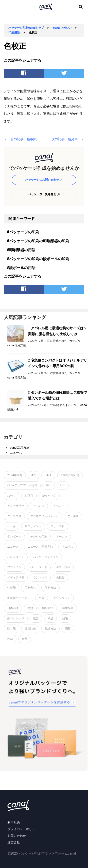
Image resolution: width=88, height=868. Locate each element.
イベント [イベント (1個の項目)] (59, 506)
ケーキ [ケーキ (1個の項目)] (11, 526)
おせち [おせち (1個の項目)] (11, 496)
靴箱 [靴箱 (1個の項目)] (10, 639)
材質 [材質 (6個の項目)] (30, 608)
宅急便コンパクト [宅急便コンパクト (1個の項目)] (19, 598)
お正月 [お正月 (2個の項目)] (29, 496)
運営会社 (14, 842)
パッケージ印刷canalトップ (26, 28)
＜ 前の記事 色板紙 (20, 139)
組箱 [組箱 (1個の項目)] (65, 618)
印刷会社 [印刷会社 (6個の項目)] (30, 588)
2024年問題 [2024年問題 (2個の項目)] (15, 475)
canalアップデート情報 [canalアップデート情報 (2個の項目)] (22, 485)
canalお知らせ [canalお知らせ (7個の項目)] (70, 475)
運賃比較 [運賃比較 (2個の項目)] (30, 629)
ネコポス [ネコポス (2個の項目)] (67, 547)
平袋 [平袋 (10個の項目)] (42, 598)
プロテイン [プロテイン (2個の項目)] (14, 567)
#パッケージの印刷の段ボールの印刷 (38, 259)
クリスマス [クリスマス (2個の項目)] (14, 516)
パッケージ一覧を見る (44, 194)
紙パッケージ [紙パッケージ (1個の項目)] (16, 618)
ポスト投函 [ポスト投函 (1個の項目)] (63, 567)
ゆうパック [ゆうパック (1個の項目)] (49, 496)
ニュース (16, 453)
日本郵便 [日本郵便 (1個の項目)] (13, 608)
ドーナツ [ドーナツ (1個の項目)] (62, 537)
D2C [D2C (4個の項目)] (49, 485)
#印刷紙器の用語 (21, 250)
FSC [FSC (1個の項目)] (63, 485)
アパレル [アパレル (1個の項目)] (39, 506)
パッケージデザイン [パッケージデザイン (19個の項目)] (46, 557)
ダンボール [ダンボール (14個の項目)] (14, 537)
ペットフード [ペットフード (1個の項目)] (39, 567)
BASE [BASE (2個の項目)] (48, 475)
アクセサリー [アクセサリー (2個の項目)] (16, 506)
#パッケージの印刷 (23, 232)
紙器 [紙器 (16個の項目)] (36, 618)
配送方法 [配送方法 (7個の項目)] (50, 629)
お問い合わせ (17, 836)
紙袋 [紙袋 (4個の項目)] (50, 618)
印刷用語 (14, 32)
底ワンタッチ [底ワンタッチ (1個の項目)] (62, 598)
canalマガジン (62, 28)
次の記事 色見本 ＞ (68, 139)
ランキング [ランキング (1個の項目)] (40, 577)
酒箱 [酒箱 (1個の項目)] (68, 629)
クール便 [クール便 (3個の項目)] (73, 516)
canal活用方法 (17, 345)
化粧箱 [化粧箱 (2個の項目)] (11, 588)
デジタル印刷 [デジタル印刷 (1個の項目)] (39, 537)
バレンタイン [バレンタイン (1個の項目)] (16, 557)
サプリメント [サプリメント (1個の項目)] (33, 526)
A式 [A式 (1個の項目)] (34, 475)
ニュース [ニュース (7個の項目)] (13, 547)
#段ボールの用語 (21, 268)
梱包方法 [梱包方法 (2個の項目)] (48, 608)
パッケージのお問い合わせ (44, 180)
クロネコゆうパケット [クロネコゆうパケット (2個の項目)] (44, 516)
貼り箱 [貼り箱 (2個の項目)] (11, 629)
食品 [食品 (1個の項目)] (25, 639)
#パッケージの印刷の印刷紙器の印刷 (38, 241)
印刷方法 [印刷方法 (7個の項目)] (50, 588)
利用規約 (14, 822)
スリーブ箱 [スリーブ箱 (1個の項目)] (57, 526)
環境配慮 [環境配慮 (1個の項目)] (68, 608)
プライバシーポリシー (23, 829)
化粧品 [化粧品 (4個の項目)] (60, 577)
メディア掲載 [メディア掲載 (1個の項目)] (16, 577)
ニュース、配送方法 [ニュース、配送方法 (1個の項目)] (40, 547)
